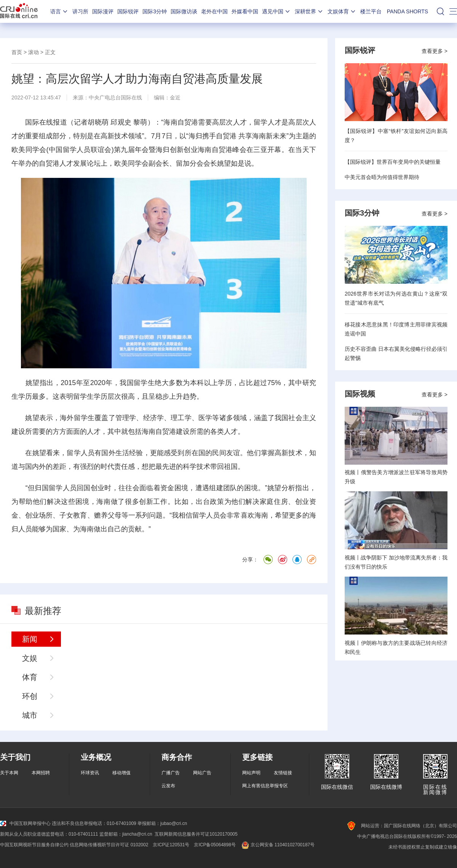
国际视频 (360, 394)
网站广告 (202, 773)
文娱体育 (342, 11)
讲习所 (80, 11)
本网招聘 (41, 773)
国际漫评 (103, 11)
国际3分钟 (155, 11)
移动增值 (121, 773)
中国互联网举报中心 (25, 823)
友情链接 (283, 773)
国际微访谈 (184, 11)
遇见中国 (276, 11)
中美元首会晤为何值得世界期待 (382, 177)
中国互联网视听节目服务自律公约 (34, 845)
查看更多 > (435, 51)
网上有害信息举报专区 (265, 786)
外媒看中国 (245, 11)
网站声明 (251, 773)
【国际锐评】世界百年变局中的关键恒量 (393, 162)
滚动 (34, 52)
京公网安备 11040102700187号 (277, 845)
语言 (59, 11)
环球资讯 (90, 773)
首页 (17, 52)
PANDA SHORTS (407, 11)
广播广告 (171, 773)
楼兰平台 (371, 11)
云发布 (168, 786)
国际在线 (19, 11)
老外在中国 (214, 11)
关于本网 (9, 773)
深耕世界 (309, 11)
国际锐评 (128, 11)
